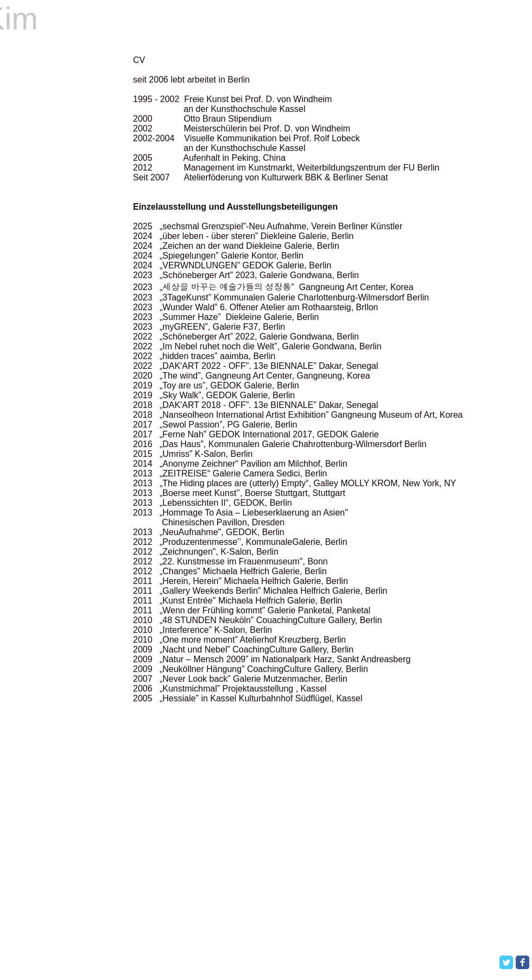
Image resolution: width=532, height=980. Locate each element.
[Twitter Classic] (506, 962)
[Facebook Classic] (522, 962)
